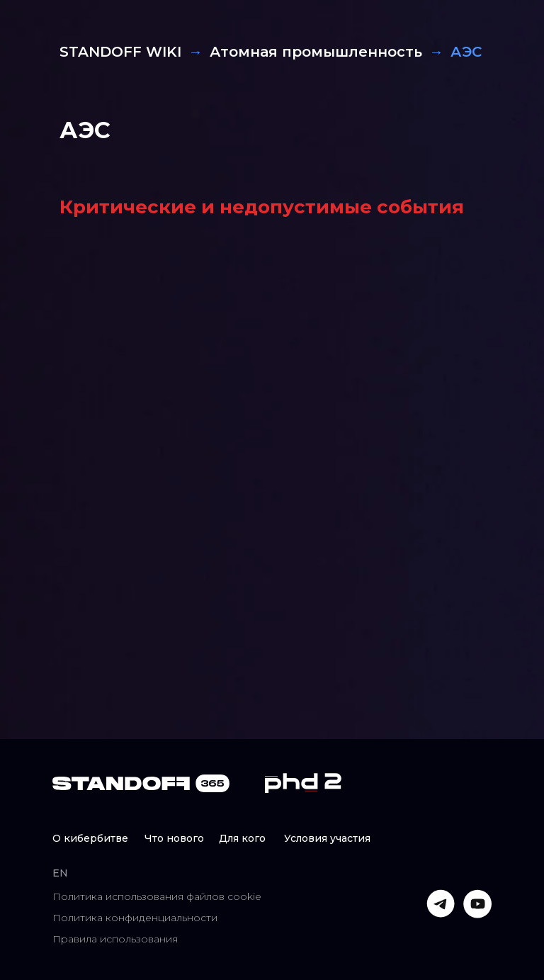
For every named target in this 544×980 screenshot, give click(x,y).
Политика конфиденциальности (135, 918)
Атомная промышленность (316, 52)
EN (60, 873)
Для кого (242, 838)
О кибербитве (90, 838)
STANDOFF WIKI (120, 52)
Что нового (174, 838)
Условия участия (327, 838)
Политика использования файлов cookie (157, 896)
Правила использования (115, 939)
